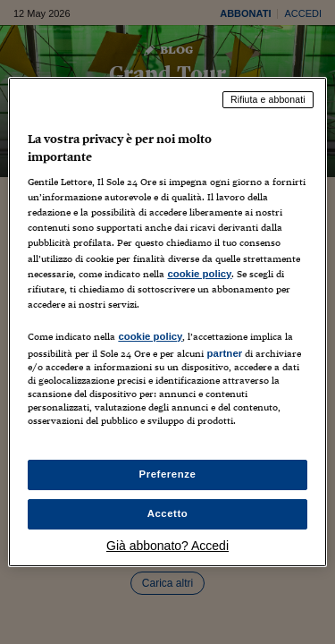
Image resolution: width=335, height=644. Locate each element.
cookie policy (199, 274)
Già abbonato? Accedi (167, 546)
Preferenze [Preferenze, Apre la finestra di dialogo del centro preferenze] (168, 474)
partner (224, 353)
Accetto (168, 513)
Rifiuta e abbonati (268, 99)
